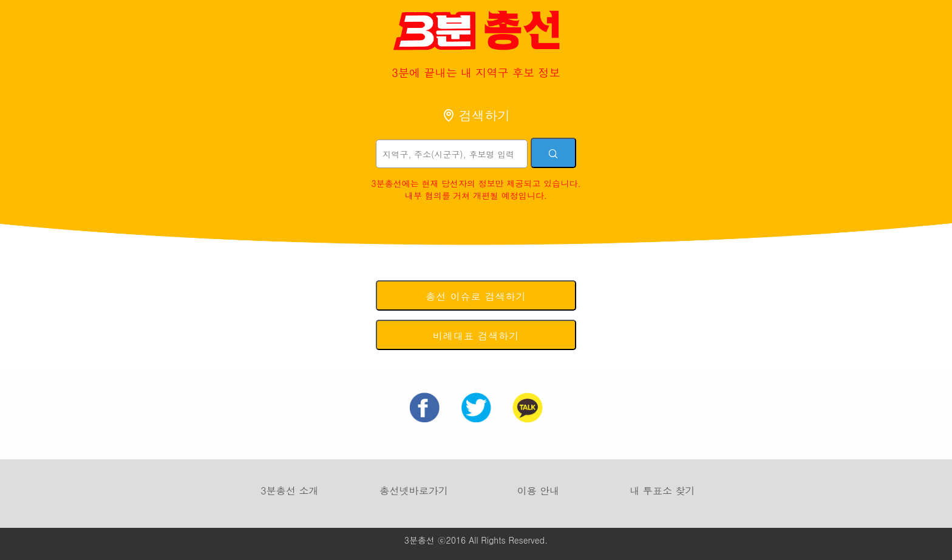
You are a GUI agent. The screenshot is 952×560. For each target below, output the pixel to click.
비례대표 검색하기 (476, 336)
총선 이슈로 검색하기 (476, 296)
